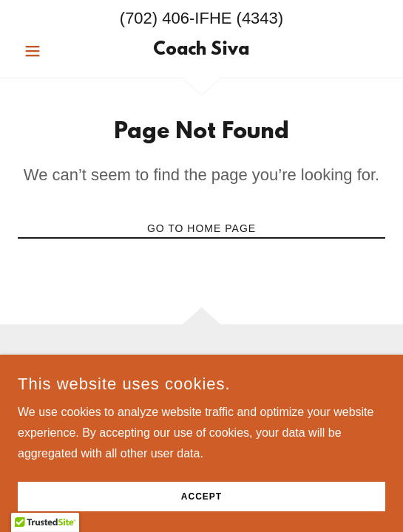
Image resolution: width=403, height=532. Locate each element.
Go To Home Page (201, 228)
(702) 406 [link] (155, 18)
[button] (45, 51)
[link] (202, 51)
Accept (201, 497)
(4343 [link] (257, 18)
